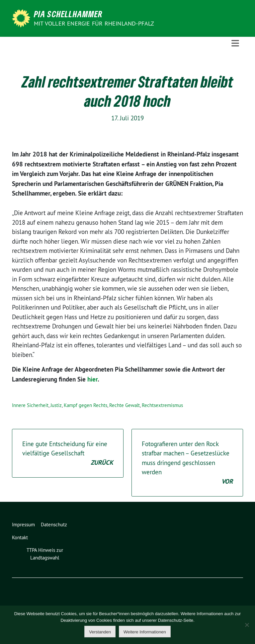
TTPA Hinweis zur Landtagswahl (45, 554)
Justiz (56, 405)
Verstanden (100, 632)
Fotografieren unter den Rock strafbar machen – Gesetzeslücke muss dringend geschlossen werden (187, 463)
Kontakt (20, 537)
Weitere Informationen (145, 632)
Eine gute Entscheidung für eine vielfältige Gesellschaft (68, 454)
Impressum (23, 525)
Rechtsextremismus (162, 405)
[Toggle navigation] (235, 43)
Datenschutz (54, 525)
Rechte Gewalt (125, 405)
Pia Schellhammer (68, 14)
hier (92, 379)
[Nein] (247, 625)
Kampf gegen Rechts (85, 405)
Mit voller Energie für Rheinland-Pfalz (95, 23)
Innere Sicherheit (30, 405)
